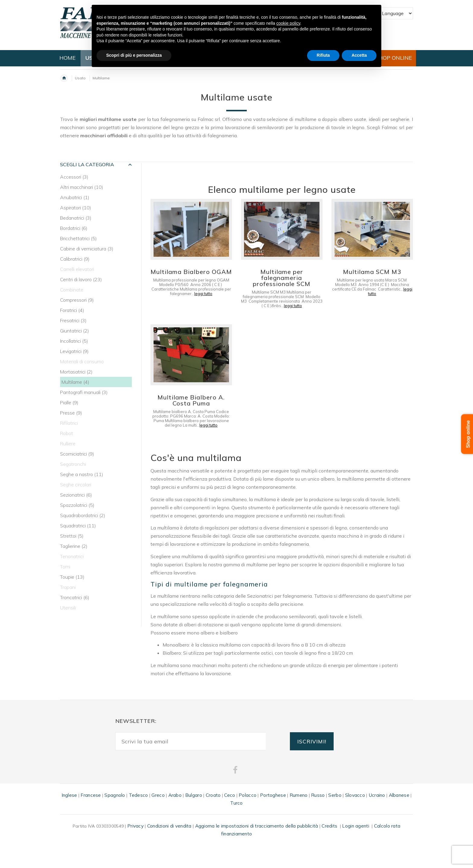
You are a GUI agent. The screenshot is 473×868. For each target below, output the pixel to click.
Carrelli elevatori (77, 269)
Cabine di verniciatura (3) (87, 249)
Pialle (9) (69, 402)
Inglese (69, 795)
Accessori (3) (74, 177)
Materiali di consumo (82, 361)
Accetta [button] (359, 55)
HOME (68, 58)
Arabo (175, 795)
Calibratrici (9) (75, 259)
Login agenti (356, 826)
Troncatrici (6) (75, 597)
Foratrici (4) (72, 310)
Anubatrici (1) (75, 197)
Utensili (68, 608)
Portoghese (273, 795)
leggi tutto (203, 294)
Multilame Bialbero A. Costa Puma (191, 400)
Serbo (335, 795)
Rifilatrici (69, 423)
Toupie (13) (72, 577)
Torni (65, 567)
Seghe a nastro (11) (82, 474)
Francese (91, 795)
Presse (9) (71, 413)
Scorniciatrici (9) (77, 454)
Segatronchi (73, 464)
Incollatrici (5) (74, 341)
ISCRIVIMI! (312, 741)
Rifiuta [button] (323, 55)
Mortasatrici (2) (76, 372)
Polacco (248, 795)
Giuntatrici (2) (75, 331)
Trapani (68, 587)
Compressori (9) (77, 300)
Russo (318, 795)
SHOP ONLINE (394, 58)
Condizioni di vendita (169, 826)
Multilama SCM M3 (372, 272)
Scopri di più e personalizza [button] (134, 55)
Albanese (399, 795)
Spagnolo (115, 795)
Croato (213, 795)
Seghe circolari (76, 485)
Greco (158, 795)
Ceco (230, 795)
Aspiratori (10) (76, 208)
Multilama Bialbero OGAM (191, 272)
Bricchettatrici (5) (78, 238)
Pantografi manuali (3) (84, 392)
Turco (236, 803)
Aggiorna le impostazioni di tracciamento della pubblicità (257, 826)
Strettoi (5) (72, 536)
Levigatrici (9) (74, 351)
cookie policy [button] (288, 23)
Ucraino (377, 795)
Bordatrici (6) (74, 228)
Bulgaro (194, 795)
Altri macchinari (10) (82, 187)
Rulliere (68, 444)
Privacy (135, 826)
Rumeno (299, 795)
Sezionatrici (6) (76, 495)
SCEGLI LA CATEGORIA (87, 164)
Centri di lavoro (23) (81, 279)
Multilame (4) (75, 382)
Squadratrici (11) (78, 526)
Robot (67, 433)
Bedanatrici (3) (76, 218)
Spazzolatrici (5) (77, 505)
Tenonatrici (72, 556)
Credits (329, 826)
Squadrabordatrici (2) (83, 515)
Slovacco (355, 795)
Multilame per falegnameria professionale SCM (282, 278)
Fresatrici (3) (73, 320)
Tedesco (138, 795)
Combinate (72, 290)
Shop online (468, 434)
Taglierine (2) (74, 546)
